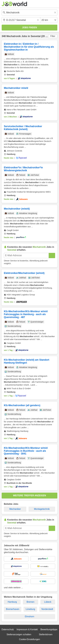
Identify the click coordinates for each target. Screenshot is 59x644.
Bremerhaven (13, 609)
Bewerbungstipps (49, 629)
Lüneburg (30, 609)
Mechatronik (14, 36)
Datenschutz (8, 629)
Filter (53, 36)
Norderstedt (47, 609)
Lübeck (48, 602)
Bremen (30, 602)
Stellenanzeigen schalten (19, 634)
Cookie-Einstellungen (29, 639)
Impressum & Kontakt (27, 629)
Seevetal (36, 36)
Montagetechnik (42, 509)
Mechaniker (15, 509)
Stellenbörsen (46, 634)
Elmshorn (29, 616)
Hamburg (12, 602)
